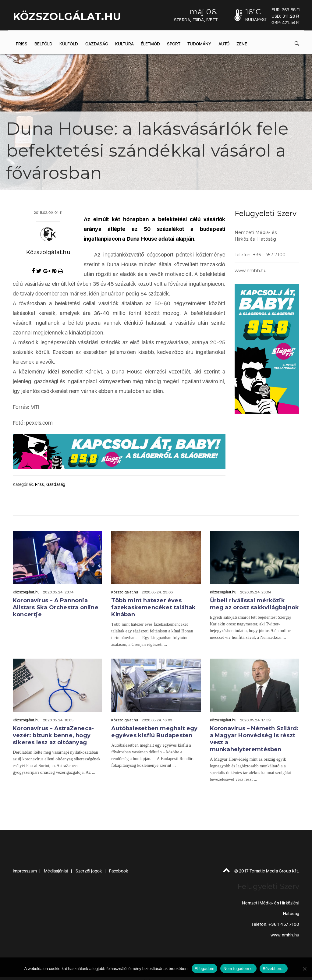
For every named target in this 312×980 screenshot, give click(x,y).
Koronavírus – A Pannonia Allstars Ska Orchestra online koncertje (56, 607)
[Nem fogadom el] (304, 969)
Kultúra (124, 44)
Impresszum (25, 871)
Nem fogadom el (238, 969)
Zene (242, 44)
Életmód (150, 44)
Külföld (69, 44)
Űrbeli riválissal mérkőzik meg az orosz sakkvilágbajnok (255, 604)
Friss (22, 44)
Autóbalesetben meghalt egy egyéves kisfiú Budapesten (154, 732)
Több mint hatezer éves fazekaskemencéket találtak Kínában (153, 607)
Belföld (43, 44)
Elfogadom (204, 969)
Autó (224, 44)
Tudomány (199, 44)
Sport (174, 44)
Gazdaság (97, 44)
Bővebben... (274, 969)
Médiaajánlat (56, 871)
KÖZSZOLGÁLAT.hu (67, 16)
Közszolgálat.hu (48, 252)
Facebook (119, 871)
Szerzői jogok (89, 871)
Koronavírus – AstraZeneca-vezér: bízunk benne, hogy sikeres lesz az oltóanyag (53, 735)
